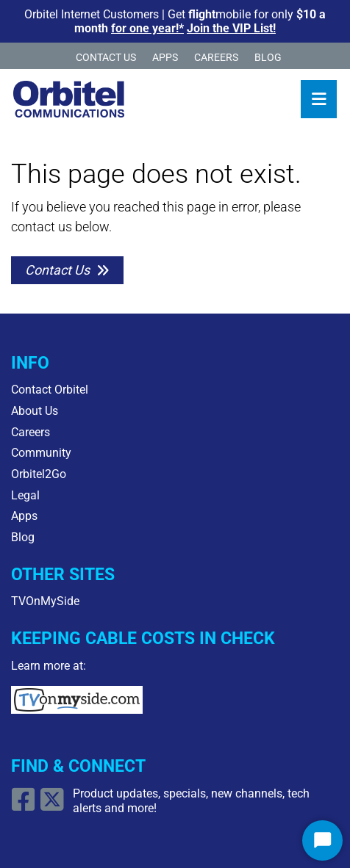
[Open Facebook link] (25, 805)
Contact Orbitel (50, 390)
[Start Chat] (322, 840)
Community (41, 453)
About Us (35, 411)
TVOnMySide (45, 601)
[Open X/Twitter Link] (54, 805)
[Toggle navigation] (319, 99)
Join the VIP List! (231, 28)
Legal (25, 495)
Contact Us (106, 58)
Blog (268, 58)
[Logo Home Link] (69, 99)
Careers (216, 58)
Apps (165, 58)
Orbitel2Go (39, 474)
